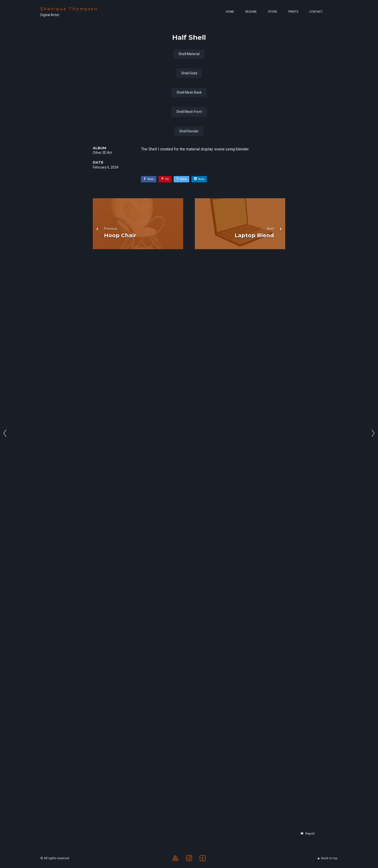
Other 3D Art (102, 716)
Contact (316, 12)
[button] (307, 834)
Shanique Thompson (69, 9)
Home (230, 12)
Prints (293, 12)
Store (273, 12)
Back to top (327, 858)
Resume (251, 12)
